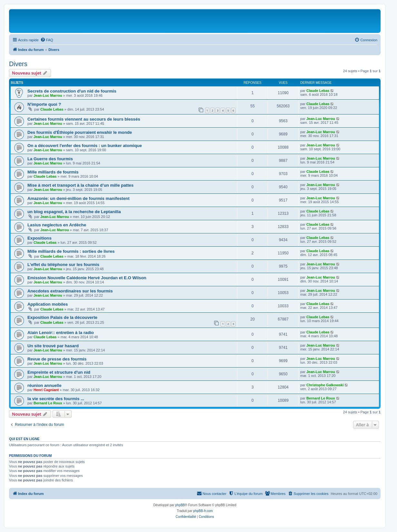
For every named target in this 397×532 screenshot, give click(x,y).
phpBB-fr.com (203, 511)
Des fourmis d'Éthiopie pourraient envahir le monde (80, 132)
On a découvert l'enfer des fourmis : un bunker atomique (85, 146)
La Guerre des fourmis (50, 159)
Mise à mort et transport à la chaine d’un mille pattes (80, 185)
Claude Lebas (318, 91)
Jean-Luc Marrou (48, 95)
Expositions (40, 238)
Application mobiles (48, 304)
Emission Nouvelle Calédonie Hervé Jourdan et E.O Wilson (87, 278)
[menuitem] (47, 40)
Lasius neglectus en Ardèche (57, 225)
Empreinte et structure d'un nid (59, 372)
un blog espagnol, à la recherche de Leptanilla (74, 212)
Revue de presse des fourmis (57, 359)
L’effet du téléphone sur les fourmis (63, 265)
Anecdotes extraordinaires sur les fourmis (70, 291)
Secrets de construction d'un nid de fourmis (72, 91)
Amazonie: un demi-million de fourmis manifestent (79, 198)
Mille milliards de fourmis (53, 172)
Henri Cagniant (46, 390)
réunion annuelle (45, 385)
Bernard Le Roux (48, 403)
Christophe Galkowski (325, 385)
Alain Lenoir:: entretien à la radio (61, 333)
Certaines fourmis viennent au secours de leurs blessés (84, 119)
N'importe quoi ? (44, 104)
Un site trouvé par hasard (53, 346)
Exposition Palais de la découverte (62, 317)
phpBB (180, 505)
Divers (18, 64)
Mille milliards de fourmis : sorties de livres (71, 251)
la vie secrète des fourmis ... (56, 399)
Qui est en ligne (24, 439)
